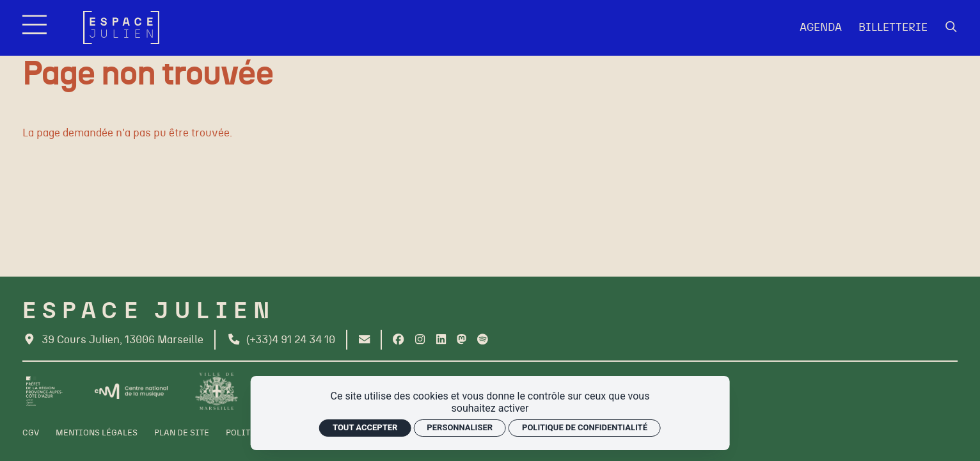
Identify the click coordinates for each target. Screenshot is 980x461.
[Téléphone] (281, 340)
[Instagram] (420, 340)
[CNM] (131, 392)
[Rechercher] (951, 28)
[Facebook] (398, 340)
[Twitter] (462, 340)
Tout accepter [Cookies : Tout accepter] (365, 427)
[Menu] (36, 28)
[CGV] (31, 434)
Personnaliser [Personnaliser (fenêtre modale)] (460, 427)
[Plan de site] (182, 434)
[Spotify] (483, 340)
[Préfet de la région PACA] (45, 391)
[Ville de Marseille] (217, 391)
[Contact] (364, 340)
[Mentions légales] (97, 434)
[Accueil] (121, 28)
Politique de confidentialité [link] (585, 427)
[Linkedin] (441, 340)
